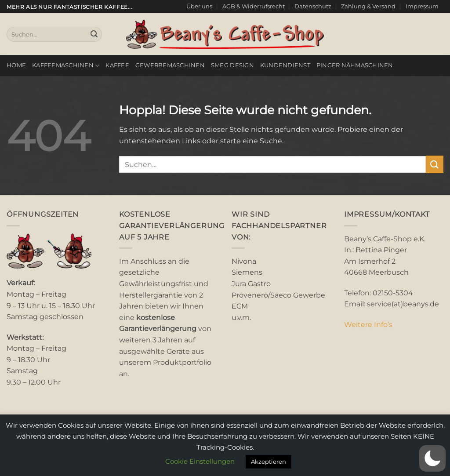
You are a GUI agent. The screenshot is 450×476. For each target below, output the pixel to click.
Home (16, 65)
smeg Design (232, 65)
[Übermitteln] (94, 34)
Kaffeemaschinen (66, 66)
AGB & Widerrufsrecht (254, 6)
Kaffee (117, 65)
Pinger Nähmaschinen (355, 65)
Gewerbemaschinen (170, 65)
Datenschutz (313, 6)
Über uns (199, 6)
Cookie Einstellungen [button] (200, 461)
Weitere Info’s (368, 325)
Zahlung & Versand (368, 6)
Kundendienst (285, 65)
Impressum (422, 6)
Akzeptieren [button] (269, 461)
